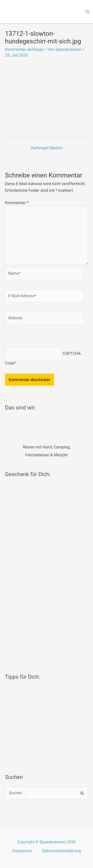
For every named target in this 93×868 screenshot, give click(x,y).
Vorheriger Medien (46, 148)
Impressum (22, 851)
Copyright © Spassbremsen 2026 (46, 842)
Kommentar (17, 203)
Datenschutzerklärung (62, 851)
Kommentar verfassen (24, 49)
